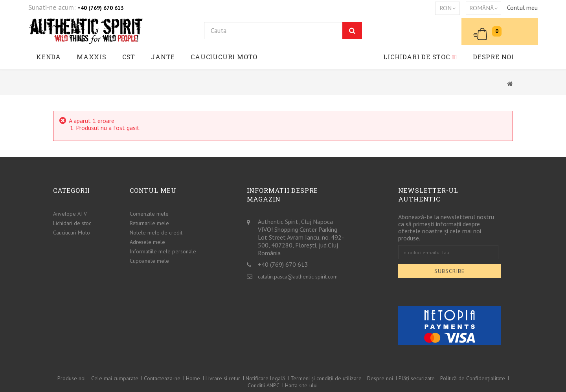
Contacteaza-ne (162, 365)
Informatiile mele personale (163, 247)
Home (193, 365)
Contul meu (522, 7)
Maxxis (92, 57)
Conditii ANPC (264, 372)
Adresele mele (147, 238)
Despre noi (493, 57)
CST (129, 57)
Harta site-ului (301, 372)
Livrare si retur (223, 365)
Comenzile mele (149, 209)
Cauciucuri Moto (224, 57)
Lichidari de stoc (417, 57)
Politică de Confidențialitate (473, 365)
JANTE (163, 57)
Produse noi (72, 365)
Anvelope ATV (70, 209)
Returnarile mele (149, 219)
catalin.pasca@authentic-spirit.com (298, 272)
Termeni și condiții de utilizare (326, 365)
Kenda (49, 57)
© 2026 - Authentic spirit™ (283, 379)
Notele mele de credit (156, 228)
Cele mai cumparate (115, 365)
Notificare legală (265, 365)
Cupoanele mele (149, 256)
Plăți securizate (417, 365)
